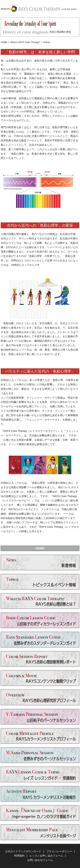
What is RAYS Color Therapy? (25, 42)
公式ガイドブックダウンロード (23, 851)
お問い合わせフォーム (40, 860)
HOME (4, 42)
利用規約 (19, 856)
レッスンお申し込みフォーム (46, 856)
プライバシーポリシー (59, 851)
